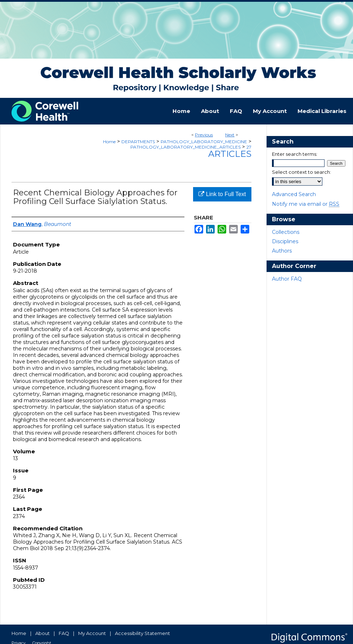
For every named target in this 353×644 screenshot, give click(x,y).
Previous (204, 135)
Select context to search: (301, 172)
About (43, 633)
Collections (286, 232)
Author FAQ (287, 279)
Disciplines (285, 241)
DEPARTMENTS (138, 142)
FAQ (64, 633)
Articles (230, 154)
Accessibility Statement (142, 633)
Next (230, 135)
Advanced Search (294, 194)
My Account (92, 633)
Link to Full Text (222, 194)
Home (109, 142)
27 (249, 147)
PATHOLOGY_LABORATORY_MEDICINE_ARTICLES (186, 147)
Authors (282, 251)
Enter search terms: (295, 154)
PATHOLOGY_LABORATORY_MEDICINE (204, 142)
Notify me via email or (306, 204)
